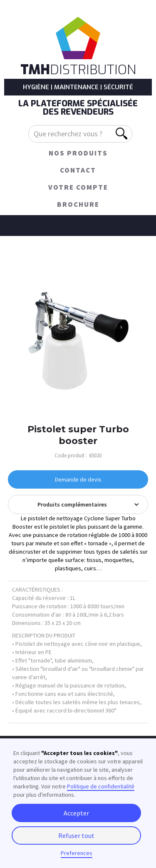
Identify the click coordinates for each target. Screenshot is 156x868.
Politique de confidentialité (101, 786)
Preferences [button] (77, 853)
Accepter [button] (76, 813)
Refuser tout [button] (76, 835)
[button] (78, 504)
